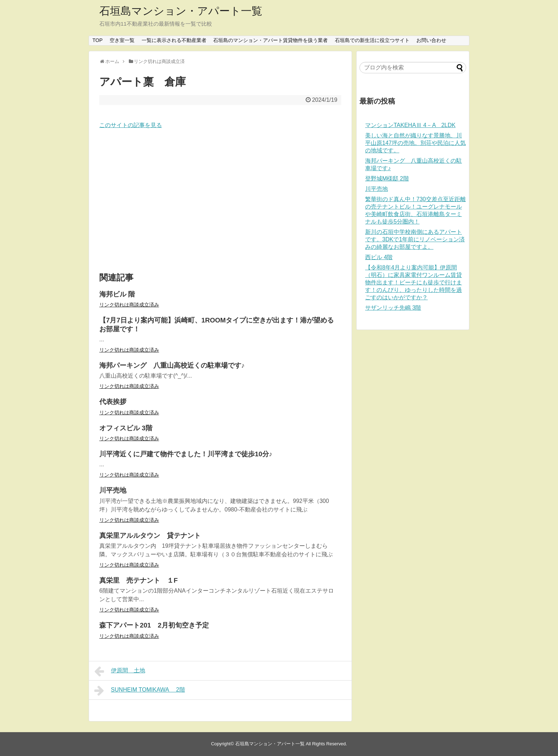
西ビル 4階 (379, 257)
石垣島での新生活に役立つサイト (372, 40)
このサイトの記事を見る (131, 125)
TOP (98, 40)
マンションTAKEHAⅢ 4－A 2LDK (410, 125)
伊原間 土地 (120, 671)
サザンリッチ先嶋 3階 (393, 308)
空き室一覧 (122, 40)
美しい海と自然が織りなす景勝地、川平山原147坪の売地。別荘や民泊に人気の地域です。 (415, 143)
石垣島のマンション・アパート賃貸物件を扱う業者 (270, 40)
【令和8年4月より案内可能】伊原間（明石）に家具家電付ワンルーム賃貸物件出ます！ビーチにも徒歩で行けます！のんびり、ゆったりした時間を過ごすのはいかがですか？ (414, 282)
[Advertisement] (220, 201)
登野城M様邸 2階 (387, 178)
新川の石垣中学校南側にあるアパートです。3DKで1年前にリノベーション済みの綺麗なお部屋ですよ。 (415, 239)
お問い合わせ (431, 40)
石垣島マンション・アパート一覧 (181, 11)
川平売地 (377, 189)
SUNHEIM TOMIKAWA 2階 (140, 691)
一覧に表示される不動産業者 (174, 40)
